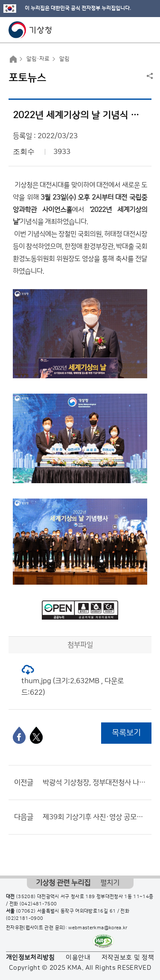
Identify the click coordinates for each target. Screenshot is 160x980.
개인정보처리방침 (31, 958)
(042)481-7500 (38, 904)
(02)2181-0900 (25, 919)
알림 (64, 59)
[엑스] (36, 735)
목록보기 (126, 733)
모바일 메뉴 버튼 (146, 30)
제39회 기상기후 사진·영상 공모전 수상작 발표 (95, 817)
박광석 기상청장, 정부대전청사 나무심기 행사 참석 (95, 783)
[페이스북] (19, 735)
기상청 (30, 30)
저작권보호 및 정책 (128, 958)
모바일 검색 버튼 (132, 30)
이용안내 (78, 958)
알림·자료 (38, 59)
